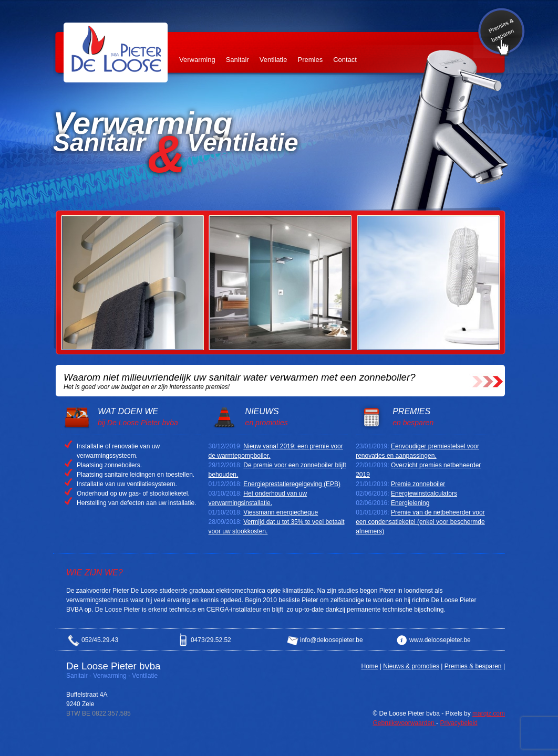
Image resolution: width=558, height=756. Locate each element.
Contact (345, 60)
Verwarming (197, 60)
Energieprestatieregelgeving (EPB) (292, 484)
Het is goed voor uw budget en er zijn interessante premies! (147, 387)
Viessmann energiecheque (281, 512)
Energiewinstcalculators (424, 493)
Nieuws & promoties (411, 666)
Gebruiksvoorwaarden (404, 723)
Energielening (410, 503)
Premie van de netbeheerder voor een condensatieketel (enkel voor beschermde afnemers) (420, 522)
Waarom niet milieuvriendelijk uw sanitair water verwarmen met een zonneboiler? (240, 377)
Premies (310, 60)
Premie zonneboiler (418, 484)
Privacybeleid (458, 723)
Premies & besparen (502, 30)
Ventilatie (273, 60)
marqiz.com (489, 713)
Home (369, 666)
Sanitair (237, 60)
